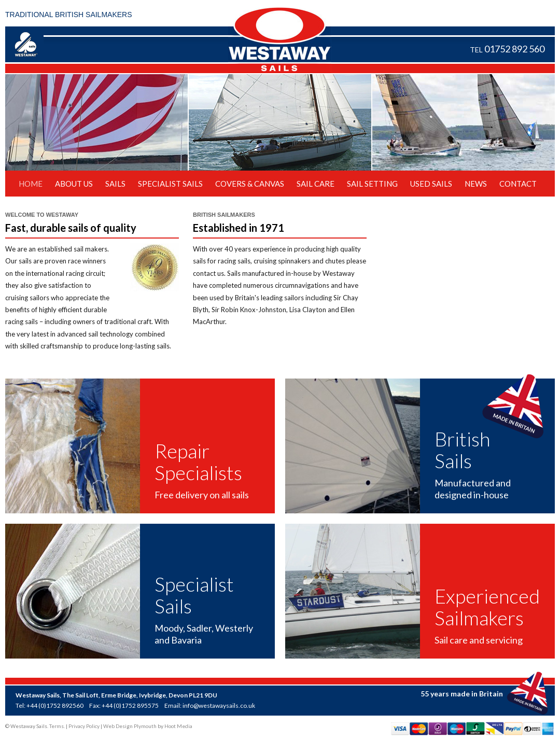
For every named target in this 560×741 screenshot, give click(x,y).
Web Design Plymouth (130, 726)
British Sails (462, 450)
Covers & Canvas (250, 184)
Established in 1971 (239, 228)
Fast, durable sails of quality (71, 228)
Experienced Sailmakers (487, 607)
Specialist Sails (170, 184)
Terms (57, 726)
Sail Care (316, 184)
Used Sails (431, 184)
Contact (518, 184)
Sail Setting (372, 184)
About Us (74, 184)
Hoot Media (178, 726)
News (476, 184)
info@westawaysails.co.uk (219, 705)
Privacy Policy (84, 726)
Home (31, 184)
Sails (115, 184)
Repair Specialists (198, 462)
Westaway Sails (280, 40)
